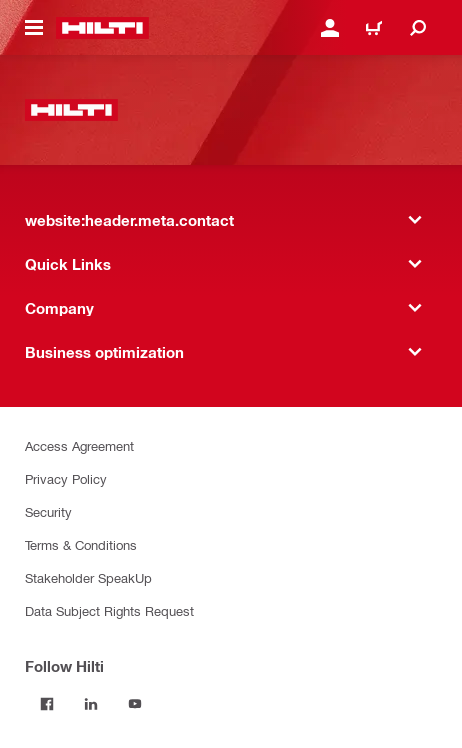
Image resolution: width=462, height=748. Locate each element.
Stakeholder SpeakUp (88, 577)
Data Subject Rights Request (109, 610)
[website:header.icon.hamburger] (34, 28)
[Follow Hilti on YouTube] (135, 704)
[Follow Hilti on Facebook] (47, 704)
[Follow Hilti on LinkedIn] (91, 704)
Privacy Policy (66, 478)
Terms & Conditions (81, 544)
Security (48, 511)
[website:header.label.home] (102, 28)
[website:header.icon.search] (418, 28)
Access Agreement (79, 445)
